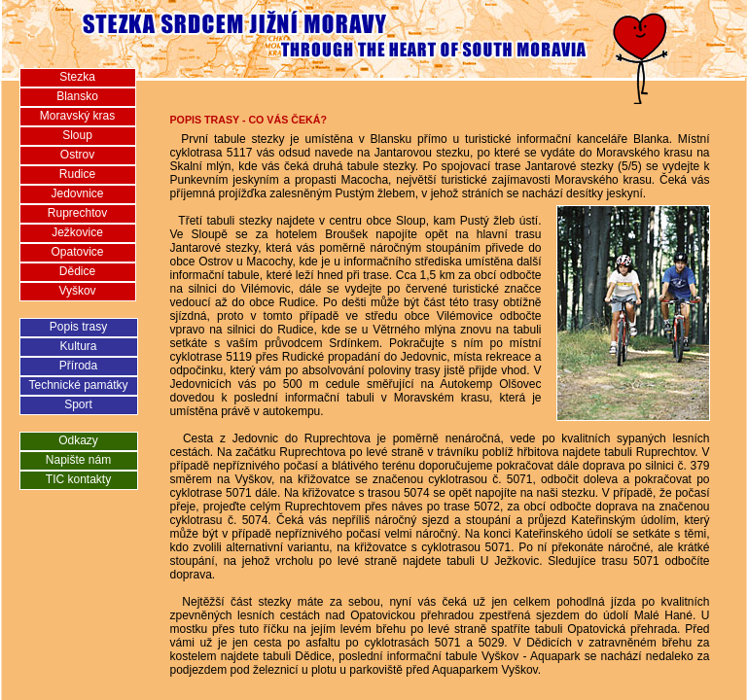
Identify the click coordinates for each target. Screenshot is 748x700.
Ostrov (77, 155)
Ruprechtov (77, 213)
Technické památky (78, 385)
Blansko (77, 96)
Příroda (78, 366)
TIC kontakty (78, 479)
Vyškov (77, 291)
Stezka (77, 77)
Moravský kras (77, 116)
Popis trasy (78, 327)
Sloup (77, 135)
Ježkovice (77, 232)
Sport (78, 404)
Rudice (77, 174)
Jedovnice (77, 193)
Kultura (78, 346)
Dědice (77, 271)
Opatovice (77, 252)
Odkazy (78, 440)
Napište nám (78, 460)
